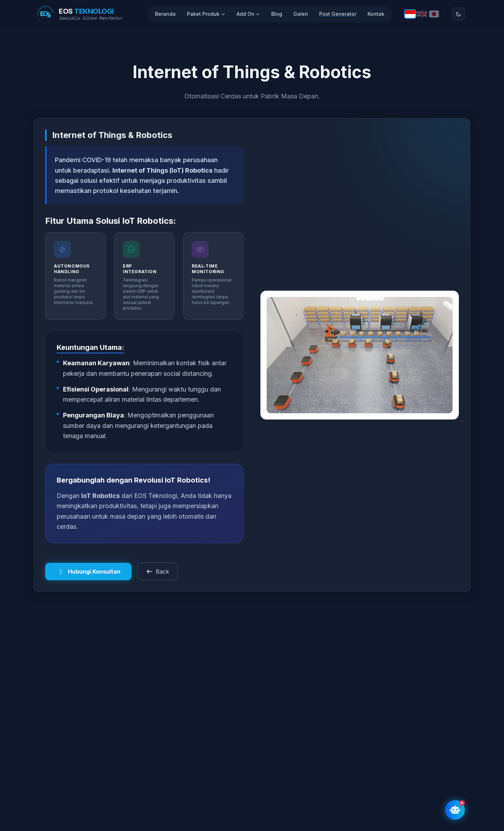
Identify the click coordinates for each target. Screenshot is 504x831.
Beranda (165, 14)
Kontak (376, 14)
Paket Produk (206, 14)
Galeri (301, 14)
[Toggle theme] (458, 14)
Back (157, 572)
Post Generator (338, 14)
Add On (248, 14)
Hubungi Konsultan (88, 572)
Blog (277, 14)
